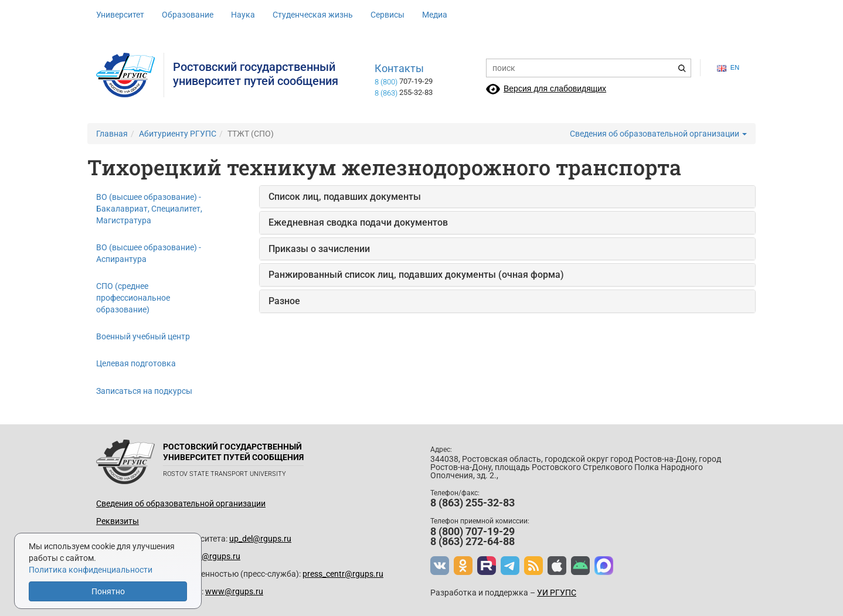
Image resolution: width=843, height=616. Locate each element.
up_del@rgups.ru (260, 539)
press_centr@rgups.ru (343, 574)
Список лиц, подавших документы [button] (345, 197)
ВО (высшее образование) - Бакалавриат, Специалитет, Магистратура (149, 209)
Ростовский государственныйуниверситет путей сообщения (256, 74)
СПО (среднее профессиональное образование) (133, 298)
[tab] (508, 197)
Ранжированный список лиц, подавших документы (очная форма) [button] (416, 275)
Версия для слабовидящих (555, 89)
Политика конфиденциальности (91, 570)
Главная (112, 134)
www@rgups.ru (234, 591)
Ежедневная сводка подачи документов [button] (358, 222)
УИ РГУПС (557, 593)
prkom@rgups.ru (209, 556)
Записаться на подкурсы (144, 391)
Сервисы (387, 15)
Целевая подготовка (136, 363)
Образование (188, 15)
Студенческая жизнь (313, 15)
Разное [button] (284, 301)
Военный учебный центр (143, 336)
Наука (243, 15)
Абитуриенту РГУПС (178, 134)
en (728, 68)
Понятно (108, 591)
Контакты (399, 69)
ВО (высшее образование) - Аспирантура (149, 253)
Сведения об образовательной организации (658, 134)
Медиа (435, 15)
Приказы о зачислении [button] (319, 249)
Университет (120, 15)
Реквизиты (118, 521)
